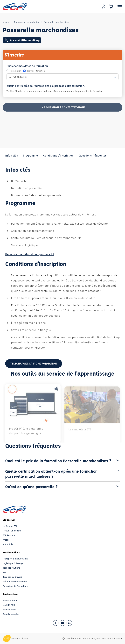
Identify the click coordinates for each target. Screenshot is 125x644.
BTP (4, 572)
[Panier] (111, 7)
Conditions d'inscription (58, 155)
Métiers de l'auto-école (15, 581)
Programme (30, 155)
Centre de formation (36, 71)
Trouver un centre (12, 531)
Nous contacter (10, 600)
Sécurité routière (11, 568)
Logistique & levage (13, 563)
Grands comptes (11, 614)
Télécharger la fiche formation (34, 363)
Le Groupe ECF (10, 526)
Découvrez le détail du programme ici (30, 254)
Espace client (10, 609)
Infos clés (11, 155)
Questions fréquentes (93, 155)
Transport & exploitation (15, 559)
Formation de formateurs (16, 586)
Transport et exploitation (27, 22)
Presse (6, 540)
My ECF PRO (9, 605)
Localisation (16, 71)
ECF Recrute (9, 535)
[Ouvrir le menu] (120, 7)
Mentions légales (20, 638)
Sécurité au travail (12, 577)
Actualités (8, 544)
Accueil (6, 22)
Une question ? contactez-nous (62, 110)
